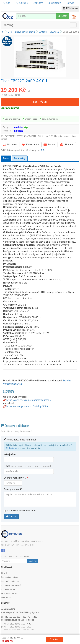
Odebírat (33, 561)
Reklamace (55, 3)
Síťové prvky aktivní (25, 32)
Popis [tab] (6, 158)
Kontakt (75, 641)
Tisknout (67, 145)
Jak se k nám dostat (9, 594)
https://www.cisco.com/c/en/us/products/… (27, 400)
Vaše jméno (10, 455)
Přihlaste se (11, 448)
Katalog (8, 25)
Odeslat (11, 517)
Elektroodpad (6, 598)
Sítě (10, 32)
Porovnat (10, 145)
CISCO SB (55, 32)
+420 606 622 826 (12, 617)
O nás (8, 3)
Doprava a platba (8, 589)
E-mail (28, 466)
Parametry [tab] (20, 158)
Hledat (63, 16)
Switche (43, 32)
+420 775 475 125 (29, 617)
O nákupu (23, 3)
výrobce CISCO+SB (13, 384)
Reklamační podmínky (10, 581)
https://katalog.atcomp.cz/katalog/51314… (27, 406)
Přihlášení (70, 8)
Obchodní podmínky (9, 577)
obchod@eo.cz (10, 620)
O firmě (4, 573)
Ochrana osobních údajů (11, 585)
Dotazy (49, 145)
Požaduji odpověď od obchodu (20, 511)
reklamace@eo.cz (26, 620)
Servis (72, 3)
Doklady (39, 3)
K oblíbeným (30, 145)
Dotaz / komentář (13, 489)
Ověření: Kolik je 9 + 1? (16, 478)
